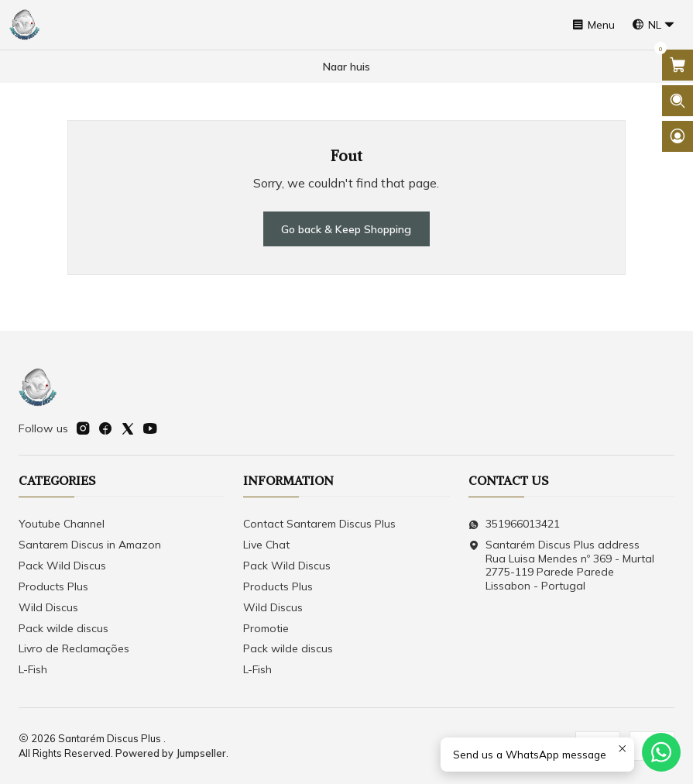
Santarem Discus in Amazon (90, 545)
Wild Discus (48, 607)
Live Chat (266, 545)
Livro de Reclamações (74, 648)
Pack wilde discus (63, 628)
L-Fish (33, 669)
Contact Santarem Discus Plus (319, 524)
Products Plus (53, 586)
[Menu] (593, 25)
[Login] (678, 136)
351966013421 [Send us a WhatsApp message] (514, 524)
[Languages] (654, 25)
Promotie (266, 628)
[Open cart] (678, 65)
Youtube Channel (62, 524)
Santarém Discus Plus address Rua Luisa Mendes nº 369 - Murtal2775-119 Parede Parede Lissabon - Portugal (561, 565)
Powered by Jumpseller (171, 753)
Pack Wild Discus (62, 566)
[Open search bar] (678, 101)
